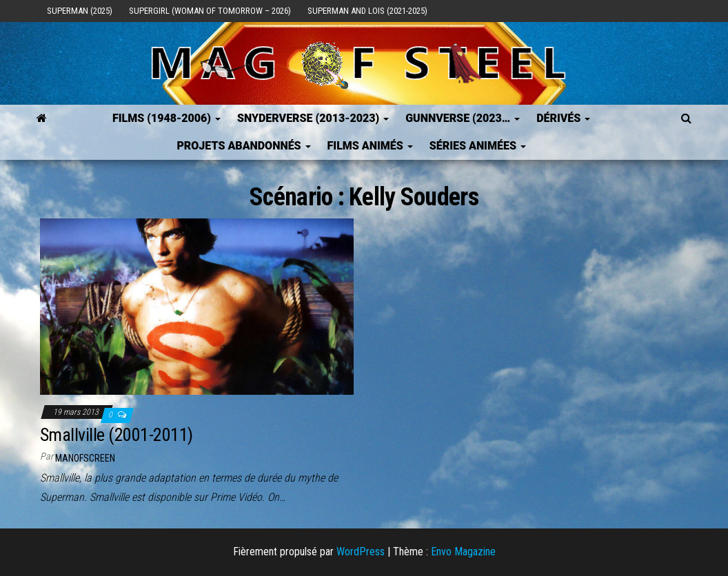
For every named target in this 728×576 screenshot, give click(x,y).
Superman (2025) (80, 11)
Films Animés (370, 146)
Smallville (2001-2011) (117, 435)
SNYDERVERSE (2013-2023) (313, 118)
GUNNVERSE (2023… (463, 118)
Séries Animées (478, 146)
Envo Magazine (463, 552)
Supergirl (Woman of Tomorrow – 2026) (210, 11)
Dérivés (563, 118)
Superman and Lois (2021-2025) (367, 11)
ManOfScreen (85, 458)
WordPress (361, 552)
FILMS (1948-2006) (166, 118)
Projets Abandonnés (243, 146)
